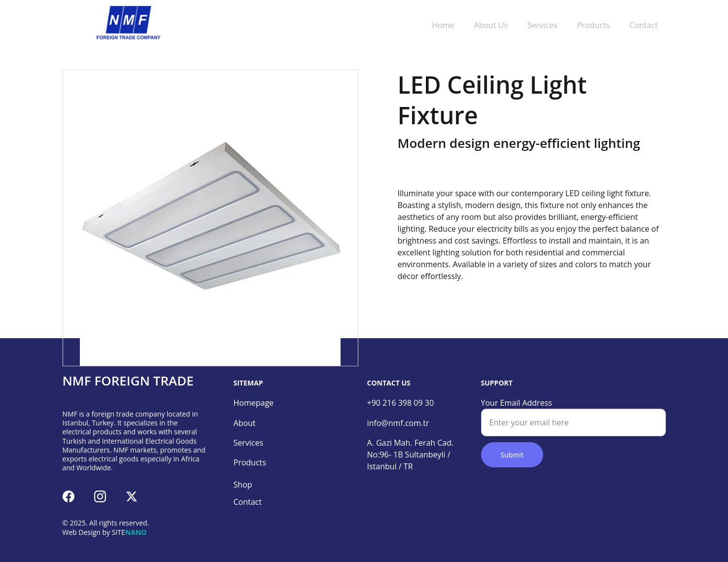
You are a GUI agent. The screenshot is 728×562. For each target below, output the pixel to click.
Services (542, 25)
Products (593, 25)
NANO (136, 532)
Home (443, 25)
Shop (243, 485)
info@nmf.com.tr (398, 423)
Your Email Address (517, 403)
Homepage (254, 403)
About (245, 423)
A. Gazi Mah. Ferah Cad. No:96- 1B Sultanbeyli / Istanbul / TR (413, 455)
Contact (643, 25)
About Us (491, 25)
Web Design (82, 532)
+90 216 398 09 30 (401, 403)
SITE (119, 532)
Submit (512, 455)
